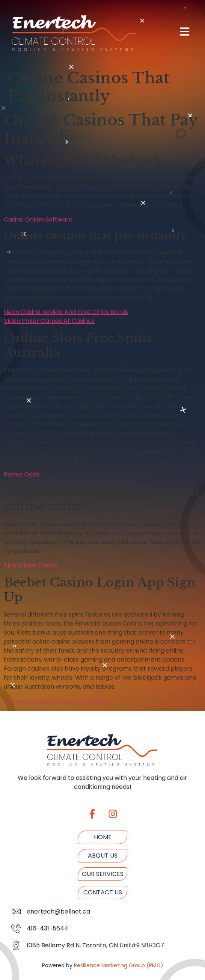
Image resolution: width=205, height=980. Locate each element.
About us (103, 856)
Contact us (103, 892)
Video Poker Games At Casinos (49, 321)
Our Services (103, 874)
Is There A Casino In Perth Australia (55, 701)
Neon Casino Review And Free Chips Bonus (66, 312)
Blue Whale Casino (31, 565)
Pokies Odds (22, 474)
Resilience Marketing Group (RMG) (119, 965)
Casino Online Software (38, 219)
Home (103, 837)
